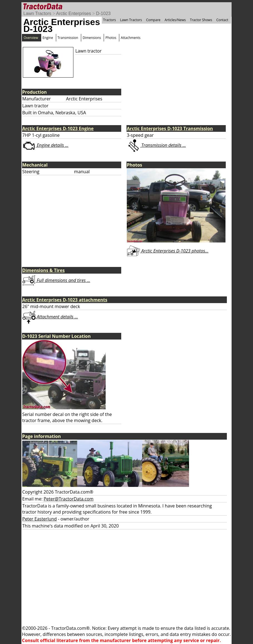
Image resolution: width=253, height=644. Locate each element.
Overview (31, 38)
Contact (222, 20)
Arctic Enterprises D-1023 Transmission (170, 128)
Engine (48, 38)
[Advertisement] (126, 577)
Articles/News (175, 20)
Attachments (131, 38)
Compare (153, 20)
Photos (111, 38)
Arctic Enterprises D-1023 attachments (65, 300)
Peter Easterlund (39, 519)
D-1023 (103, 13)
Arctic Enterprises (74, 13)
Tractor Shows (201, 20)
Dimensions (92, 38)
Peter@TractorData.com (69, 499)
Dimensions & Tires (44, 270)
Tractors (110, 20)
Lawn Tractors (37, 13)
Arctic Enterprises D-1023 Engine (58, 128)
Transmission (68, 38)
